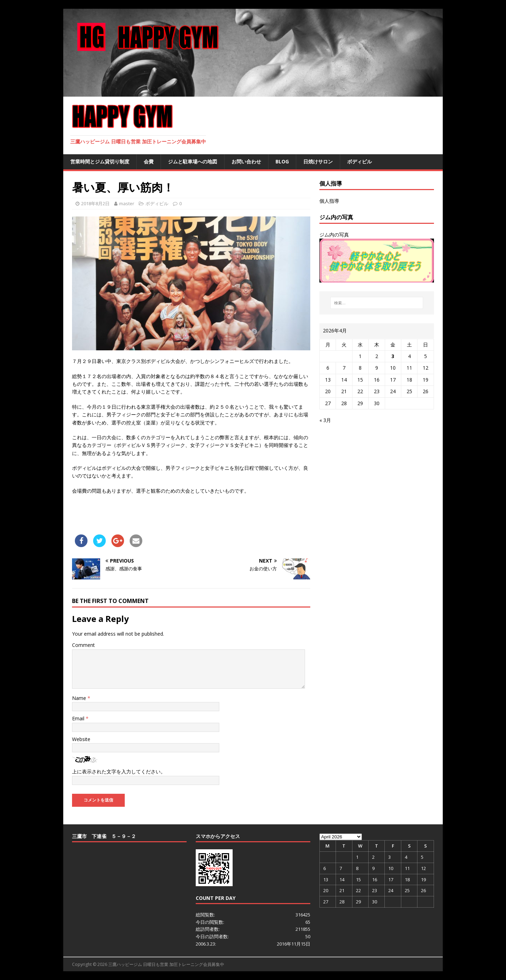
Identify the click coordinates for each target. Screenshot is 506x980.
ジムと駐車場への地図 (193, 161)
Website (81, 739)
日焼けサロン (318, 161)
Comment (83, 645)
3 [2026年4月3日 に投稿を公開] (393, 356)
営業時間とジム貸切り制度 (100, 161)
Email (79, 718)
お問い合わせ (246, 161)
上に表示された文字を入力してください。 (119, 771)
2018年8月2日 (95, 203)
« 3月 (325, 420)
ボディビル (359, 161)
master (127, 203)
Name (80, 698)
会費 (149, 161)
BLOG (282, 161)
